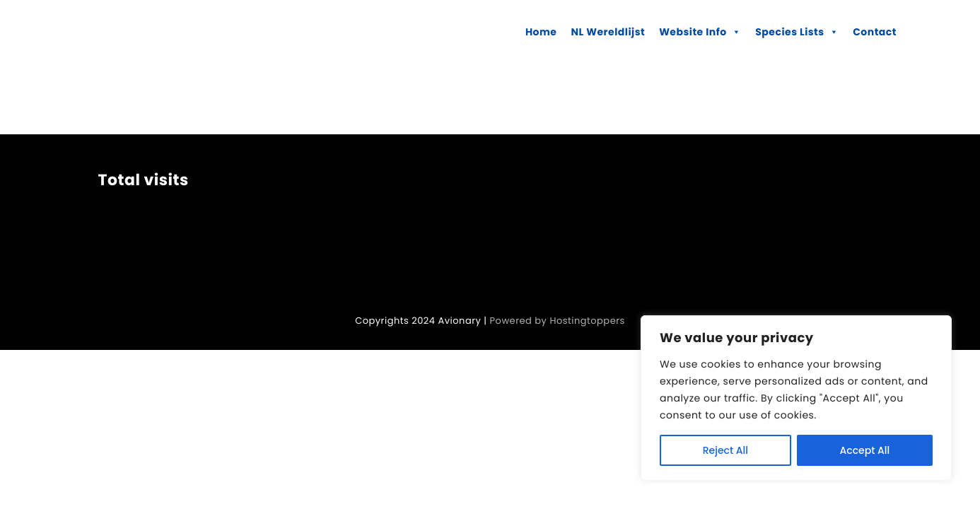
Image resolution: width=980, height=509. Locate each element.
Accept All (865, 450)
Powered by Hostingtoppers (558, 321)
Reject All (725, 450)
